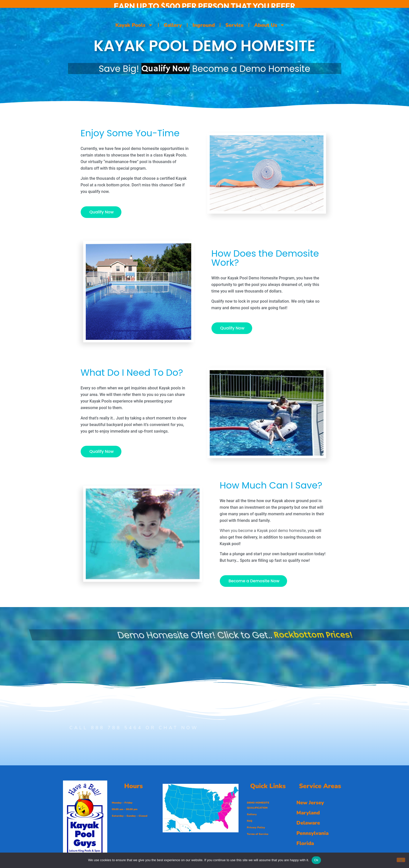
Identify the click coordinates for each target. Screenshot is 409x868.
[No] (401, 860)
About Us (270, 25)
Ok (316, 860)
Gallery (173, 25)
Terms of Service (258, 834)
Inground (204, 25)
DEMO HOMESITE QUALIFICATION (258, 805)
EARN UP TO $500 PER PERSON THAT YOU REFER (205, 6)
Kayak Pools (134, 25)
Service (234, 25)
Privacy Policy (256, 828)
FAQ (250, 821)
